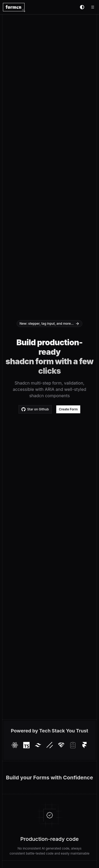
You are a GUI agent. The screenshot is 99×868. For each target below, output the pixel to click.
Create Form (68, 409)
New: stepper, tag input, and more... (49, 324)
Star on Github (35, 409)
